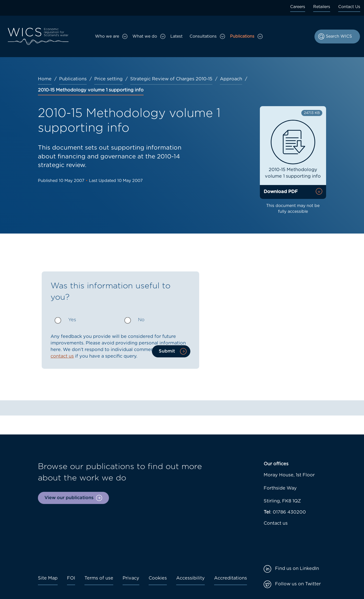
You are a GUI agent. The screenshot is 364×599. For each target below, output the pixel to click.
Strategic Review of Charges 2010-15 (171, 79)
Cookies (158, 578)
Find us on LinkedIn (297, 569)
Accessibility (190, 578)
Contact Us (349, 7)
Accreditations (231, 578)
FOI (71, 578)
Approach (231, 79)
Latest (176, 36)
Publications (242, 36)
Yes (72, 320)
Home (45, 79)
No (141, 320)
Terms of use (99, 578)
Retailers (322, 7)
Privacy (131, 578)
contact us (62, 356)
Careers (298, 7)
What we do (145, 36)
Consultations (203, 36)
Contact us (276, 523)
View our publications (69, 498)
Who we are (107, 36)
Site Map (48, 578)
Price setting (108, 79)
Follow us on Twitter (298, 584)
